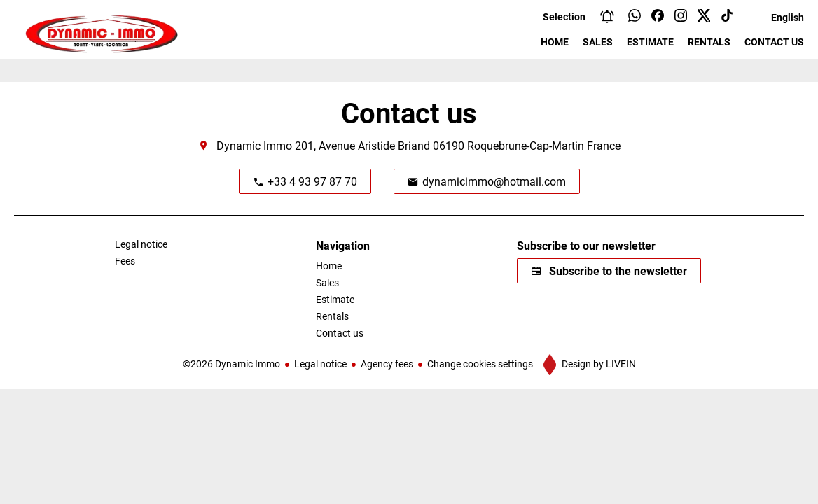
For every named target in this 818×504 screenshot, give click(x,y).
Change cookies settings (480, 364)
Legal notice (320, 364)
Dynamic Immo (254, 145)
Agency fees (387, 364)
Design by (598, 364)
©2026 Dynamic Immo (231, 364)
